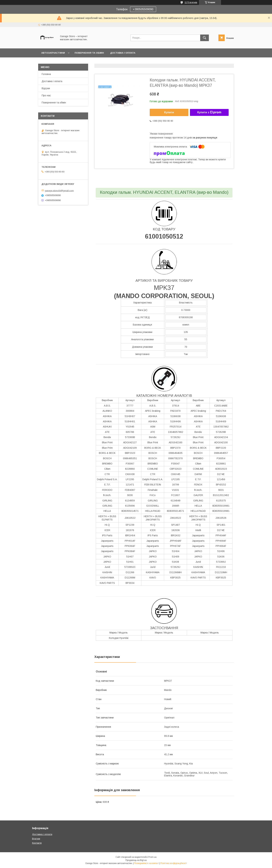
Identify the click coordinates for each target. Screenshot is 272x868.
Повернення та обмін (89, 53)
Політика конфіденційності (174, 863)
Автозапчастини (53, 53)
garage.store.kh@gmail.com (59, 190)
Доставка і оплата (123, 53)
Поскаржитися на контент (146, 863)
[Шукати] (205, 38)
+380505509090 (143, 9)
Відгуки (46, 88)
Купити (169, 112)
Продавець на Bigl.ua (136, 860)
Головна (46, 74)
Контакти (37, 843)
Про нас (46, 95)
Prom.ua (152, 857)
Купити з (209, 112)
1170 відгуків (191, 2)
